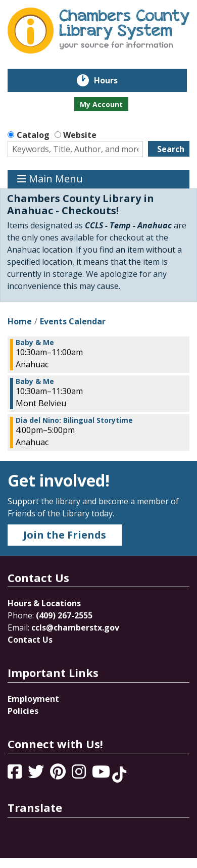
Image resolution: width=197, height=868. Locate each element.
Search (171, 149)
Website (80, 135)
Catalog (33, 135)
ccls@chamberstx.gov (75, 628)
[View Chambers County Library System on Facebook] (16, 775)
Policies (23, 711)
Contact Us (30, 640)
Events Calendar (73, 321)
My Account (101, 104)
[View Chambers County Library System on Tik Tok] (119, 775)
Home (20, 321)
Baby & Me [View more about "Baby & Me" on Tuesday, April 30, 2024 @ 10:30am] (35, 343)
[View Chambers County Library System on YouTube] (102, 775)
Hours (113, 80)
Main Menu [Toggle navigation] (50, 179)
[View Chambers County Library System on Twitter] (37, 775)
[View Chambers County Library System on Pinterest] (59, 775)
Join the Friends (65, 535)
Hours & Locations (44, 603)
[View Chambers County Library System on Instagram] (80, 775)
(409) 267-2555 (64, 615)
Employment (33, 699)
